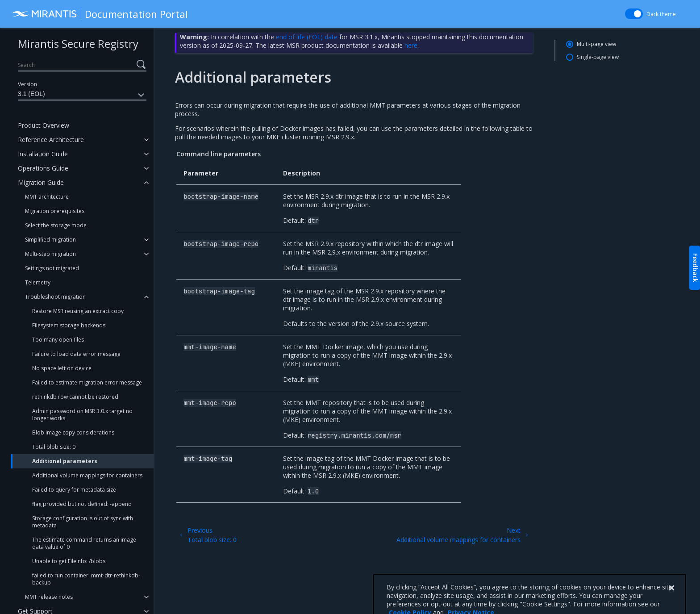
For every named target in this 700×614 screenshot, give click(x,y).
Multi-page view (596, 44)
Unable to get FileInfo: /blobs (69, 561)
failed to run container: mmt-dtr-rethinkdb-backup (86, 579)
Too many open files (58, 340)
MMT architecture (47, 197)
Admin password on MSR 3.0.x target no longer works (82, 415)
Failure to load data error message (76, 354)
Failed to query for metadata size (74, 490)
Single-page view (598, 57)
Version (27, 84)
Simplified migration (50, 240)
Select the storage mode (56, 225)
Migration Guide (41, 182)
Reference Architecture (51, 140)
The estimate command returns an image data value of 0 (84, 543)
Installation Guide (43, 154)
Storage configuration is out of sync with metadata (83, 522)
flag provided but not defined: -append (82, 504)
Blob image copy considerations (73, 432)
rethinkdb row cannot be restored (75, 397)
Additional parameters (65, 461)
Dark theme (661, 14)
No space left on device (62, 368)
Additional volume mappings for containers (87, 475)
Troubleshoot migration (55, 297)
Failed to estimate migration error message (87, 382)
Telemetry (38, 282)
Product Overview (44, 125)
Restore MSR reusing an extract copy (78, 311)
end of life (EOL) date (307, 37)
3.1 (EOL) (82, 95)
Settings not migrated (52, 268)
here (411, 45)
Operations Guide (43, 168)
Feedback (695, 268)
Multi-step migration (50, 254)
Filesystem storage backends (69, 325)
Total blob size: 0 (54, 447)
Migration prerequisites (55, 211)
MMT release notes (49, 597)
